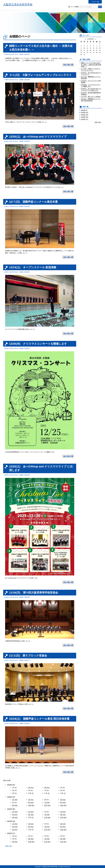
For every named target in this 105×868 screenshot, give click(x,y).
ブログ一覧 (95, 2)
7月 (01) (47, 827)
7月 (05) (47, 802)
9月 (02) (15, 805)
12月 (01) (63, 842)
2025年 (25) (11, 797)
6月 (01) (31, 827)
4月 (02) (63, 800)
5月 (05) (15, 827)
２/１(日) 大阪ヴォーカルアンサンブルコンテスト (40, 75)
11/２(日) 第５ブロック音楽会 (28, 656)
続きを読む (67, 65)
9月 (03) (15, 817)
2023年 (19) (11, 821)
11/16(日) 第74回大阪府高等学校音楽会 (34, 593)
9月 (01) (15, 830)
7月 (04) (47, 815)
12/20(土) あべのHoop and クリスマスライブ (38, 137)
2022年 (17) (11, 833)
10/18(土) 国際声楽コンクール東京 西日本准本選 (39, 719)
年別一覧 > (9, 846)
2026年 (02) (11, 785)
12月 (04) (63, 817)
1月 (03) (15, 812)
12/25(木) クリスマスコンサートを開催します (38, 344)
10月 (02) (31, 842)
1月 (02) (15, 800)
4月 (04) (63, 812)
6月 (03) (31, 815)
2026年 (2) (84, 110)
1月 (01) (15, 824)
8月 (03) (63, 802)
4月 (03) (63, 824)
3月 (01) (47, 788)
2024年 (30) (11, 809)
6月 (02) (31, 802)
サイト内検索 (84, 7)
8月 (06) (63, 839)
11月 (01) (47, 830)
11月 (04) (47, 805)
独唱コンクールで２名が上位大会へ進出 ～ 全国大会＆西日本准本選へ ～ (91, 65)
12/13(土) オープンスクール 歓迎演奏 (33, 267)
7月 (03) (47, 839)
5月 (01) (15, 815)
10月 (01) (31, 805)
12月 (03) (63, 805)
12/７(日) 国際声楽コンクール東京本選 (33, 202)
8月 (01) (63, 827)
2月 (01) (31, 788)
